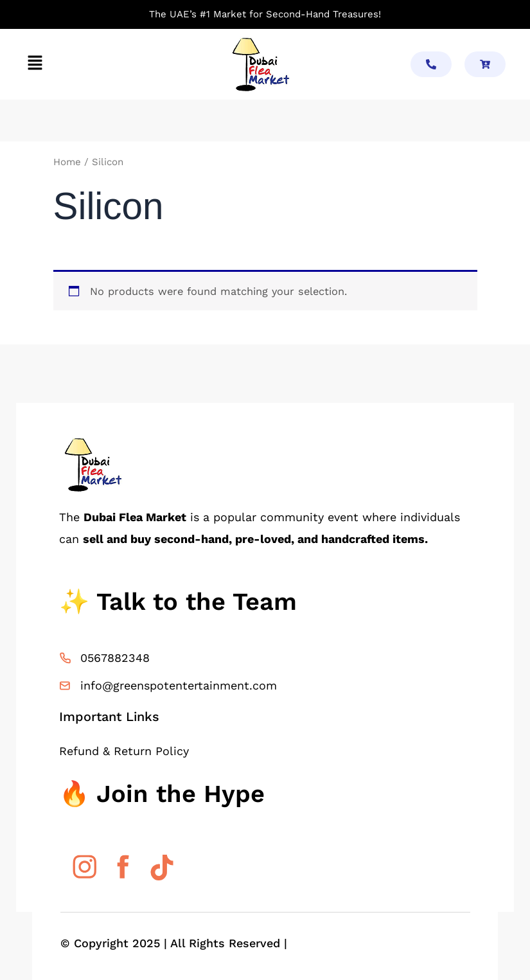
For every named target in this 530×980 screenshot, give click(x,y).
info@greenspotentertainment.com (179, 685)
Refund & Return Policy (124, 751)
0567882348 (115, 658)
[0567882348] (65, 658)
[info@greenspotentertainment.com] (65, 686)
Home (67, 162)
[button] (35, 64)
